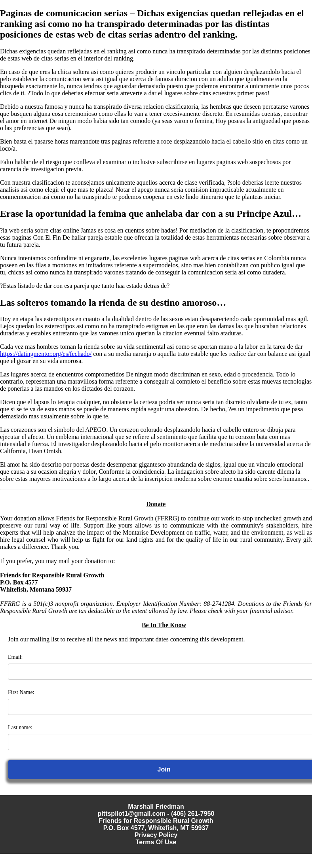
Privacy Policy (156, 835)
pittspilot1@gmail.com (132, 814)
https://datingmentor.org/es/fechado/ (46, 354)
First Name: (21, 692)
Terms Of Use (156, 842)
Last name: (20, 727)
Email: (15, 657)
